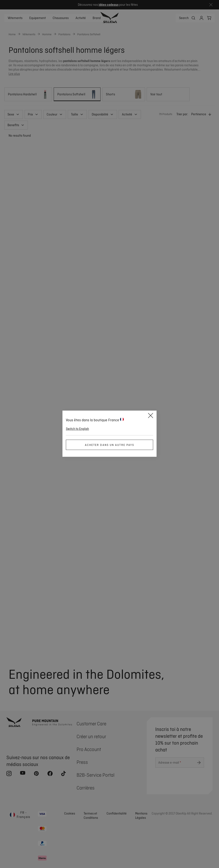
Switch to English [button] (77, 429)
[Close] (151, 416)
